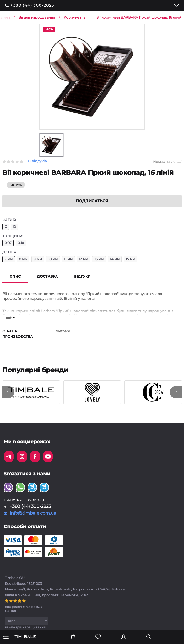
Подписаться (92, 201)
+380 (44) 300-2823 (32, 5)
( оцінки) (23, 609)
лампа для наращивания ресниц (25, 629)
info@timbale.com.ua (33, 513)
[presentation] (8, 392)
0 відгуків (37, 161)
